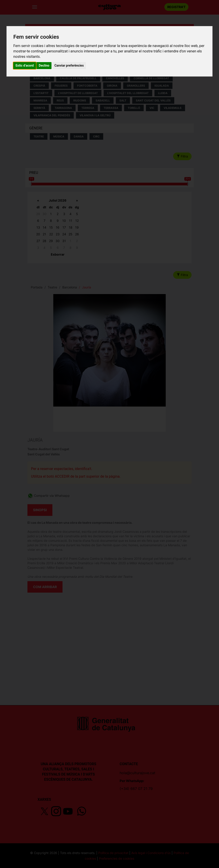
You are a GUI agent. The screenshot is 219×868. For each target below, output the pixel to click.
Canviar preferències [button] (69, 65)
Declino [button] (44, 65)
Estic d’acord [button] (25, 65)
